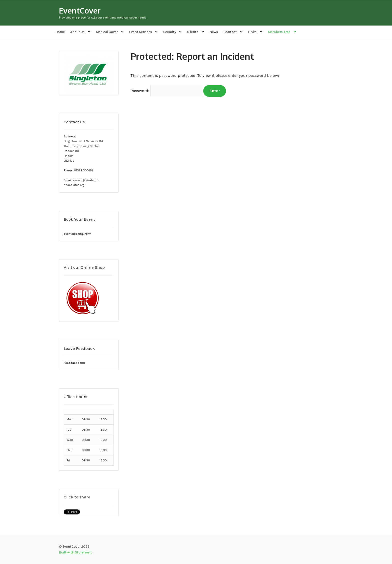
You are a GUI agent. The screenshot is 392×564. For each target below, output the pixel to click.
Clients (193, 32)
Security (170, 32)
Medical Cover (107, 32)
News (214, 32)
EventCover (80, 10)
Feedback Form (74, 363)
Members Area (279, 32)
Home (60, 32)
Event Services (140, 32)
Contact (230, 32)
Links (252, 32)
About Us (77, 32)
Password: (166, 91)
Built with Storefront (75, 552)
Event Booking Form (78, 234)
